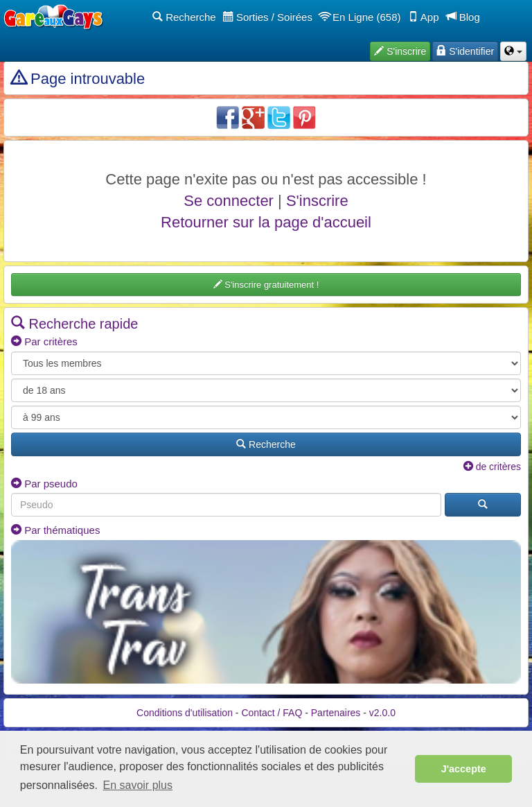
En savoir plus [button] (138, 785)
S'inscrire (317, 201)
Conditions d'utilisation (185, 713)
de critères (492, 467)
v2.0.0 (382, 713)
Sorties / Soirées (268, 17)
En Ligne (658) (360, 17)
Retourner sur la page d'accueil (266, 222)
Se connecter (229, 201)
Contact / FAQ (272, 713)
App (424, 17)
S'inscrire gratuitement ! (266, 285)
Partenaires (336, 713)
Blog (463, 17)
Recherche (184, 17)
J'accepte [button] (464, 769)
